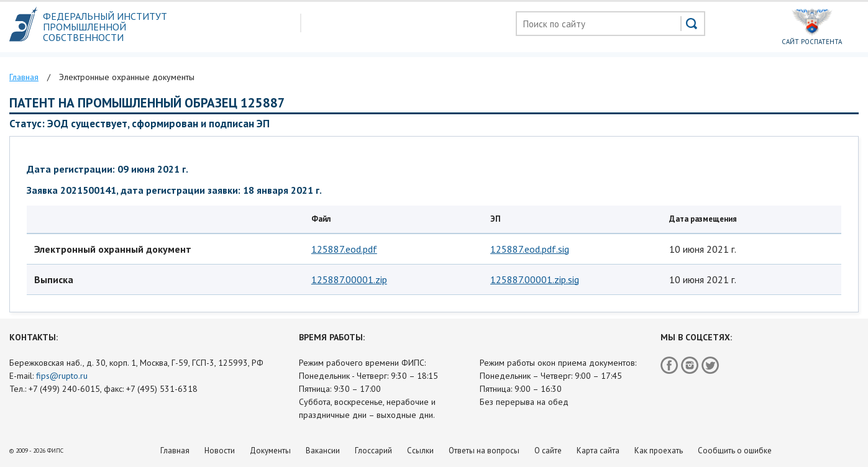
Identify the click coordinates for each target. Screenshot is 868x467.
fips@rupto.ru (62, 376)
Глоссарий (373, 451)
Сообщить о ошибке (735, 451)
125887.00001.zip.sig (535, 279)
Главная (175, 451)
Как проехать (659, 451)
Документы (270, 451)
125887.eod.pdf (344, 249)
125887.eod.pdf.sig (530, 249)
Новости (220, 451)
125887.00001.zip (349, 279)
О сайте (548, 451)
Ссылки (420, 451)
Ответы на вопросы (484, 451)
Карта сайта (598, 451)
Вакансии (323, 451)
